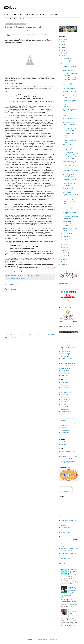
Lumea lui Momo (66, 368)
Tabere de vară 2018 (66, 551)
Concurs (12, 278)
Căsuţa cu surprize (66, 354)
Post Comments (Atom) (19, 338)
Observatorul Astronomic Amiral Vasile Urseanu (68, 462)
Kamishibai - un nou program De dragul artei (70, 153)
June (64, 242)
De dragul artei (65, 356)
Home (6, 19)
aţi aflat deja (14, 77)
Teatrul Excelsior (66, 430)
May (64, 245)
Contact (22, 19)
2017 (63, 45)
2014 (63, 53)
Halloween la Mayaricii (69, 145)
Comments (64, 491)
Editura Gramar (65, 399)
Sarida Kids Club (65, 373)
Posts (62, 488)
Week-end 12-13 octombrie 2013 (70, 166)
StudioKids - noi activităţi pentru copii (69, 115)
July (64, 239)
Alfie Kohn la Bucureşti (69, 89)
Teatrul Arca (64, 428)
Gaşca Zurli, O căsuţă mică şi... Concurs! (70, 180)
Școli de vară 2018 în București (69, 548)
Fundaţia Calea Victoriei (67, 359)
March (65, 250)
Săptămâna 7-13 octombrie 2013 (70, 213)
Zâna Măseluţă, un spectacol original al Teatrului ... (69, 208)
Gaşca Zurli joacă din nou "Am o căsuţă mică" (69, 101)
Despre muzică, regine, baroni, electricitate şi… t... (70, 124)
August (65, 236)
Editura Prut (64, 407)
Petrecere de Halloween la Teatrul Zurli (70, 74)
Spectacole (22, 278)
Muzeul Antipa (65, 454)
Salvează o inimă (67, 221)
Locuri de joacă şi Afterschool (69, 520)
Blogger (55, 639)
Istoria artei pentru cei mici (68, 363)
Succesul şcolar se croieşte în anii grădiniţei (73, 571)
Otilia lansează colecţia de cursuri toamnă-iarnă (70, 92)
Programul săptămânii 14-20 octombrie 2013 (70, 158)
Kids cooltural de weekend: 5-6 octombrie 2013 (70, 217)
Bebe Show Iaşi (67, 138)
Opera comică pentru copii (68, 423)
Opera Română (65, 425)
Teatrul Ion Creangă (66, 432)
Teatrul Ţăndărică (66, 435)
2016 (63, 47)
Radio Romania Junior (67, 442)
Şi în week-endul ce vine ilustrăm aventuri (69, 134)
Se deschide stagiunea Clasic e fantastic (69, 149)
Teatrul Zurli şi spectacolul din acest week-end (70, 110)
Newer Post (9, 335)
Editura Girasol (65, 397)
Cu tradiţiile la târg (68, 199)
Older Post (51, 335)
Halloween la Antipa (68, 71)
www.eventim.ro (11, 261)
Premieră (16, 278)
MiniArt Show (65, 371)
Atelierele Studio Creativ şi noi (70, 202)
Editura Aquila (65, 385)
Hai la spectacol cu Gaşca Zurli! (70, 229)
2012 (63, 259)
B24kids (10, 7)
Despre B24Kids (14, 19)
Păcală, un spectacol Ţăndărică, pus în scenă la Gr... (70, 194)
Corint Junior (64, 382)
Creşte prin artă (65, 351)
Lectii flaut (64, 366)
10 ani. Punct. (63, 564)
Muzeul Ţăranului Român (68, 459)
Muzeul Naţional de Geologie (69, 456)
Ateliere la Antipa (66, 345)
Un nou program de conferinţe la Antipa (69, 175)
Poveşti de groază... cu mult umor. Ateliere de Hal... (70, 119)
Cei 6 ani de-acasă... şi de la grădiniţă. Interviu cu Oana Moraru (73, 613)
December (66, 58)
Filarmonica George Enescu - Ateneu (69, 420)
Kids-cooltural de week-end (69, 85)
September (66, 234)
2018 (63, 42)
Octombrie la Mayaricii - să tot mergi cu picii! (70, 225)
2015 (63, 50)
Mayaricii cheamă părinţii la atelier (70, 97)
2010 (63, 265)
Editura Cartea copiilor (67, 392)
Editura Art (64, 390)
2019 (63, 39)
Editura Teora (65, 409)
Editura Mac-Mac (66, 404)
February (66, 253)
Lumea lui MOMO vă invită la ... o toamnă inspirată (70, 171)
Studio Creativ (65, 375)
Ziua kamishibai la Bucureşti (67, 106)
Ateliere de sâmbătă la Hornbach (69, 184)
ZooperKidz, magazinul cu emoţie (70, 141)
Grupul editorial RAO (67, 412)
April (65, 247)
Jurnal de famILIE (66, 532)
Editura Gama (65, 395)
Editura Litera (65, 402)
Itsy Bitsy (63, 444)
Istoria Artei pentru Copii (68, 452)
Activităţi (63, 525)
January (65, 256)
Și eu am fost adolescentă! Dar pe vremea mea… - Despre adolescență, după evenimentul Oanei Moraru (69, 592)
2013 (63, 56)
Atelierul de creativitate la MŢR (68, 348)
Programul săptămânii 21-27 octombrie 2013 (70, 130)
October (65, 64)
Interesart (64, 361)
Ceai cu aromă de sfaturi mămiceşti (69, 67)
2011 (63, 262)
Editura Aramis (65, 387)
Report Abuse (64, 283)
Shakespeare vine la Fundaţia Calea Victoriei (70, 189)
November (66, 61)
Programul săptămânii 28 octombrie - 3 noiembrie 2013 (70, 80)
